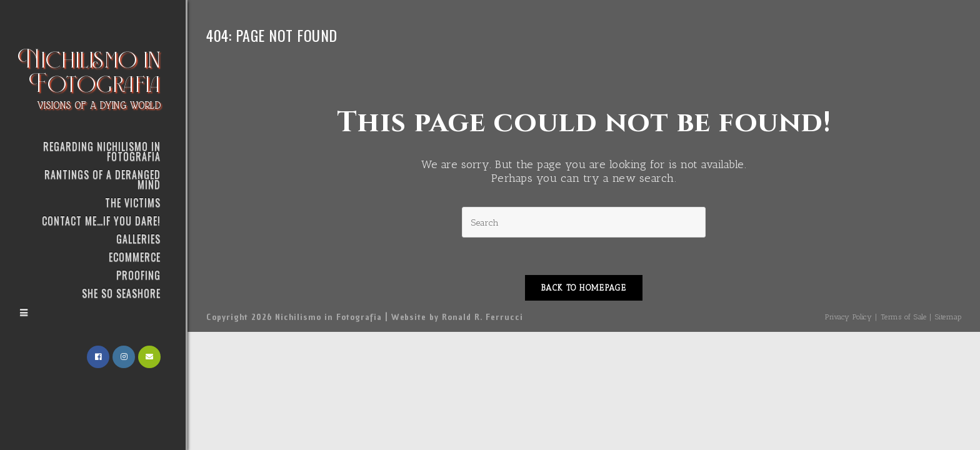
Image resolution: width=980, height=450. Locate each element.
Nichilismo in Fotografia (90, 77)
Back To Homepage (584, 288)
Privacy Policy (848, 317)
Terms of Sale (904, 317)
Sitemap (948, 317)
